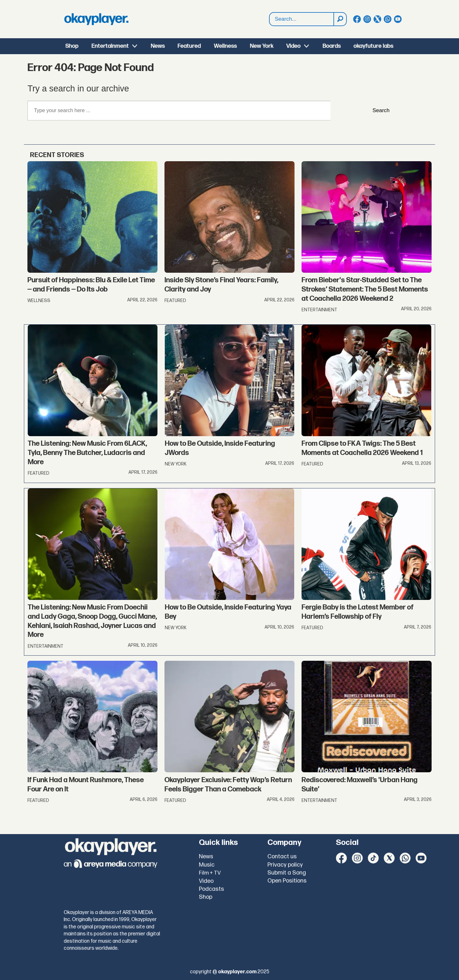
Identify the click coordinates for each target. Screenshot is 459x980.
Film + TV (210, 873)
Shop (72, 46)
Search (270, 13)
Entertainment (110, 46)
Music (207, 865)
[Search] (340, 19)
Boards (332, 46)
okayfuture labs (373, 46)
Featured (189, 46)
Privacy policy (285, 865)
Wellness (225, 46)
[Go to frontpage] (96, 19)
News (158, 46)
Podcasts (211, 889)
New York (262, 46)
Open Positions (287, 881)
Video (293, 46)
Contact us (282, 857)
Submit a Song (287, 873)
